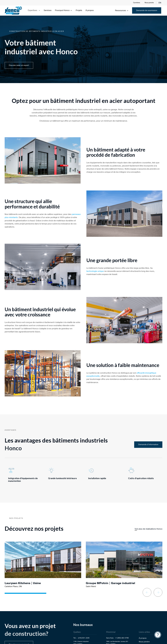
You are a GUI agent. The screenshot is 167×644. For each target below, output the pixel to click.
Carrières (137, 3)
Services (48, 10)
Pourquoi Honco (64, 10)
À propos (90, 10)
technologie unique (95, 271)
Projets (79, 10)
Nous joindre (149, 3)
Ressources (122, 10)
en (160, 3)
